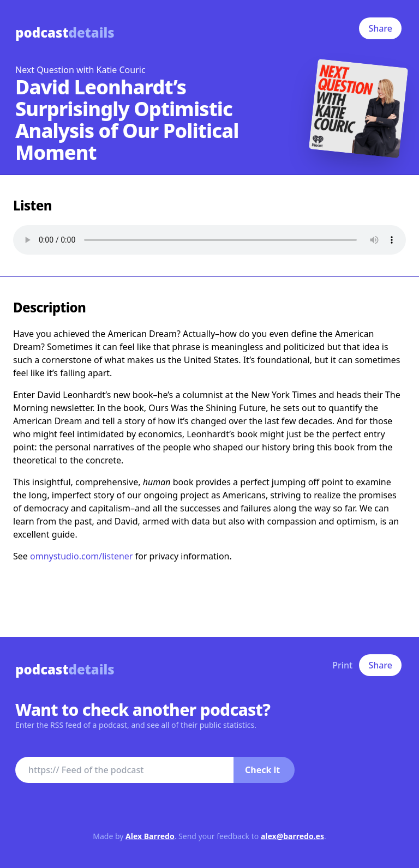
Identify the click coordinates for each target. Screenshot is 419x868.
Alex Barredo (150, 836)
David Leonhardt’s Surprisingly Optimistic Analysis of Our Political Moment (127, 120)
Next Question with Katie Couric (80, 70)
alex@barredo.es (292, 836)
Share (380, 28)
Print (342, 665)
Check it (262, 770)
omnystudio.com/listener (81, 556)
